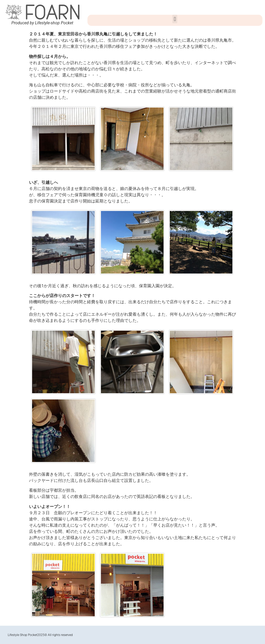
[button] (175, 19)
